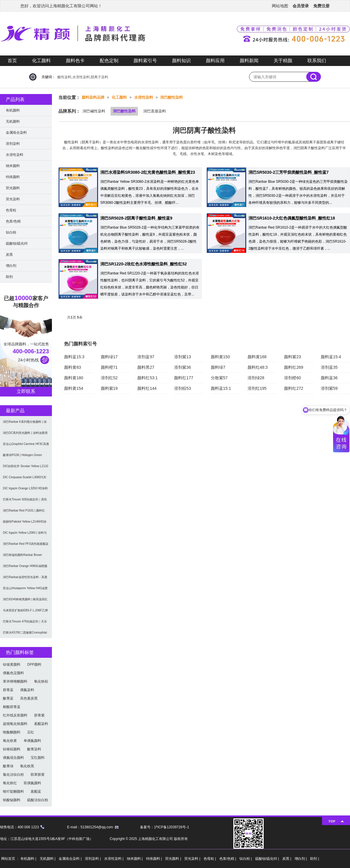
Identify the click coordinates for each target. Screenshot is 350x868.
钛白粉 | (246, 859)
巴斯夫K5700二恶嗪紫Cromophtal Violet (25, 635)
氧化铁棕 (41, 681)
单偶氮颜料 (32, 741)
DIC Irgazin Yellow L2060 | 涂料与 (25, 533)
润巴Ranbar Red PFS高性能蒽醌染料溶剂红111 (26, 546)
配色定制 (109, 61)
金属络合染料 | (71, 859)
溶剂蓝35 (329, 367)
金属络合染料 (16, 133)
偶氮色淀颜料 (13, 673)
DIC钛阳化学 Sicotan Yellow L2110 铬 (26, 468)
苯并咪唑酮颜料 (15, 681)
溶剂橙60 (293, 378)
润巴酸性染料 (171, 97)
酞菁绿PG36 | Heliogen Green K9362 (22, 457)
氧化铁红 (10, 783)
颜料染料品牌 (93, 97)
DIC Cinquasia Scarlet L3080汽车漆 (25, 479)
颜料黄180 (74, 378)
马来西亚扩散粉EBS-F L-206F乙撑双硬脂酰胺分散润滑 (25, 612)
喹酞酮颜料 (12, 732)
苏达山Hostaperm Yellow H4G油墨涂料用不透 (25, 590)
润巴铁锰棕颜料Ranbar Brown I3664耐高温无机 (22, 557)
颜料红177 (184, 378)
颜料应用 (215, 61)
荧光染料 (13, 199)
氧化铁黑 (27, 766)
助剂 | (314, 859)
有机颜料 (13, 110)
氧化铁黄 (10, 741)
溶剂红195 (257, 388)
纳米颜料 (13, 166)
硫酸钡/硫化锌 (17, 243)
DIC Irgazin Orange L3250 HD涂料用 (25, 490)
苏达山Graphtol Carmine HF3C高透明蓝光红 (26, 446)
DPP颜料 (34, 665)
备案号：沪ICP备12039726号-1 (164, 827)
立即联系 (26, 391)
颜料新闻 (249, 61)
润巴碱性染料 (94, 111)
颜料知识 (181, 61)
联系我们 (317, 61)
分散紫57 (219, 378)
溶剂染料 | (93, 859)
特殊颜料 (13, 177)
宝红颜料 (38, 758)
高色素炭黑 (29, 698)
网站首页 (8, 859)
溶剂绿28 (256, 378)
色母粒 (11, 210)
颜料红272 (294, 388)
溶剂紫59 (329, 388)
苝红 (31, 732)
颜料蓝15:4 (331, 357)
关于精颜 (283, 61)
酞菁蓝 (8, 698)
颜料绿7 (218, 367)
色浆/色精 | (228, 859)
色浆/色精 (13, 221)
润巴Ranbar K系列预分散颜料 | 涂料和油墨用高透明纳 (25, 424)
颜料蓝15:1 (221, 388)
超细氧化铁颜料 (15, 724)
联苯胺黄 (38, 775)
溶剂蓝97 (146, 357)
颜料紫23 (293, 357)
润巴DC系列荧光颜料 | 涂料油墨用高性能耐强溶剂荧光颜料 (25, 435)
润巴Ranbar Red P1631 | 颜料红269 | (24, 513)
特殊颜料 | (155, 859)
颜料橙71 (109, 367)
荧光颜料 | (174, 859)
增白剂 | (301, 859)
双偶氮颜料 (32, 783)
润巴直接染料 (155, 111)
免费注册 (321, 6)
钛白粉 (11, 232)
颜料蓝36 (329, 378)
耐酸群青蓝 (12, 707)
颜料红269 (294, 367)
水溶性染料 (144, 97)
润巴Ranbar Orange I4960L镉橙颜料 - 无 (25, 568)
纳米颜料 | (135, 859)
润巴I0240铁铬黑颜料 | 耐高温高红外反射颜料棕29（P (25, 601)
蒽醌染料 (41, 724)
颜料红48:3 (258, 367)
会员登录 (301, 6)
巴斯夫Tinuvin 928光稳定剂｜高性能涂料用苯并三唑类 (25, 501)
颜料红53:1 (147, 378)
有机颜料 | (29, 859)
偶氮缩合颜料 (13, 758)
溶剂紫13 (183, 357)
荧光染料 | (193, 859)
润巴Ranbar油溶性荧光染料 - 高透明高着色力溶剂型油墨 (25, 579)
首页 (12, 61)
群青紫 (39, 715)
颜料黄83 (73, 367)
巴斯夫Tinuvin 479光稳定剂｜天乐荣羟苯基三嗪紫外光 (25, 623)
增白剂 (11, 266)
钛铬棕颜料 (12, 749)
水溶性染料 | (114, 859)
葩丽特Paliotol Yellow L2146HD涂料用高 (25, 524)
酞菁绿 (8, 766)
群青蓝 (8, 690)
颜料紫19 (109, 388)
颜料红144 (147, 388)
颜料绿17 (109, 357)
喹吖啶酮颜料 (13, 792)
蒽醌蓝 (36, 792)
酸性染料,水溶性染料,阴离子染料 (83, 77)
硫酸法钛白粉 (38, 800)
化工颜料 (41, 61)
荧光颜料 (13, 188)
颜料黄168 (257, 357)
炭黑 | (287, 859)
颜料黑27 (146, 367)
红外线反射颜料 (15, 715)
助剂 (9, 277)
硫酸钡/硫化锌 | (268, 859)
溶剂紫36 (183, 367)
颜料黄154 (74, 388)
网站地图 (280, 6)
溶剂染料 (13, 144)
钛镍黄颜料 (12, 665)
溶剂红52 (109, 378)
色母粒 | (210, 859)
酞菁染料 (34, 749)
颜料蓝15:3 (74, 357)
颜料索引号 (145, 61)
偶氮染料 (27, 690)
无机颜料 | (48, 859)
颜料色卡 (75, 61)
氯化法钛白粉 (13, 775)
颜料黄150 (220, 357)
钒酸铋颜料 (12, 800)
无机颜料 (13, 121)
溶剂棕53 (183, 388)
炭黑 (9, 255)
